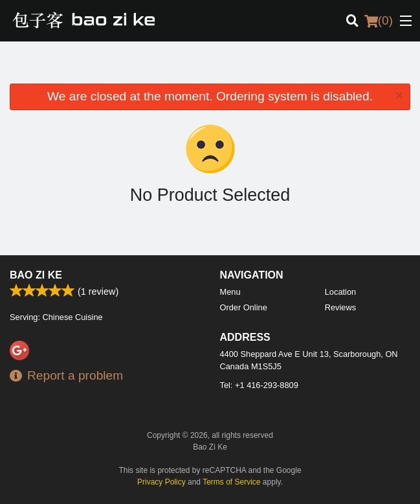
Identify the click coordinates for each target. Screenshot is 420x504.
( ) (379, 21)
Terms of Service (231, 482)
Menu (230, 292)
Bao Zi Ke (36, 275)
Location (340, 292)
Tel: (259, 385)
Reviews (340, 307)
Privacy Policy (161, 482)
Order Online (244, 307)
